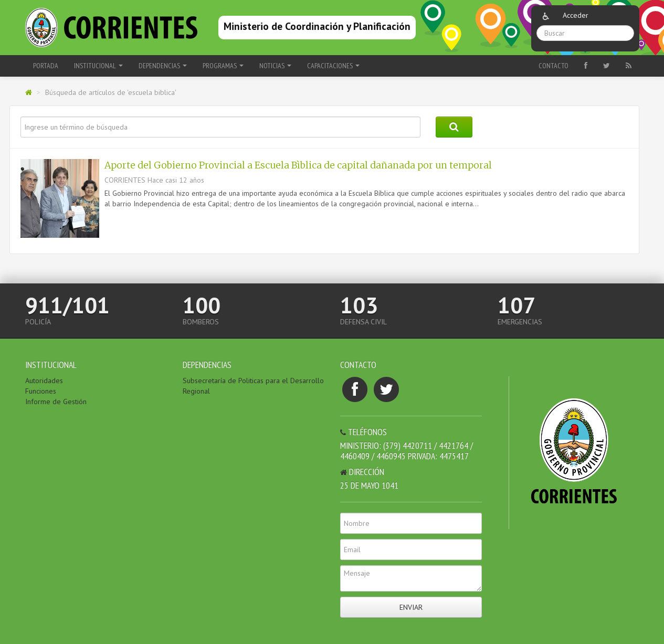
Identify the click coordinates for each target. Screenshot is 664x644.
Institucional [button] (98, 66)
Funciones (41, 391)
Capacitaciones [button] (333, 66)
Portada (46, 66)
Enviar (411, 607)
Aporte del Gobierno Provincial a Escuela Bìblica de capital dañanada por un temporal (298, 165)
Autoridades (44, 381)
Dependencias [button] (163, 66)
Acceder (576, 15)
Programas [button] (223, 66)
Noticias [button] (275, 66)
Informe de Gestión (56, 402)
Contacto (554, 66)
